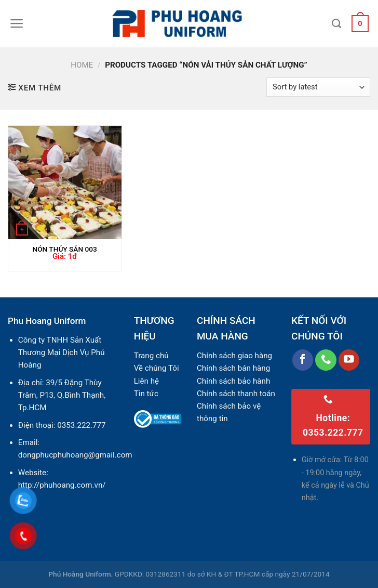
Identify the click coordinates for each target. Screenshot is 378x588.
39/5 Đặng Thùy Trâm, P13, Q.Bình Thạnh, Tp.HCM (62, 395)
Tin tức (146, 394)
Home (82, 65)
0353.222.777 (81, 425)
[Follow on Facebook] (303, 360)
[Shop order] (318, 87)
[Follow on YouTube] (349, 360)
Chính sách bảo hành (233, 381)
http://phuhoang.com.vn (60, 485)
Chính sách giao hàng (234, 356)
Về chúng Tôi (157, 368)
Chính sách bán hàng (233, 368)
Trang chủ (151, 356)
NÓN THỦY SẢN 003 (64, 249)
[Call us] (326, 360)
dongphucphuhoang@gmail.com (75, 455)
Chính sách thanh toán (236, 394)
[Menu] (17, 23)
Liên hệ (147, 381)
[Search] (336, 24)
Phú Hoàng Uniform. (80, 574)
